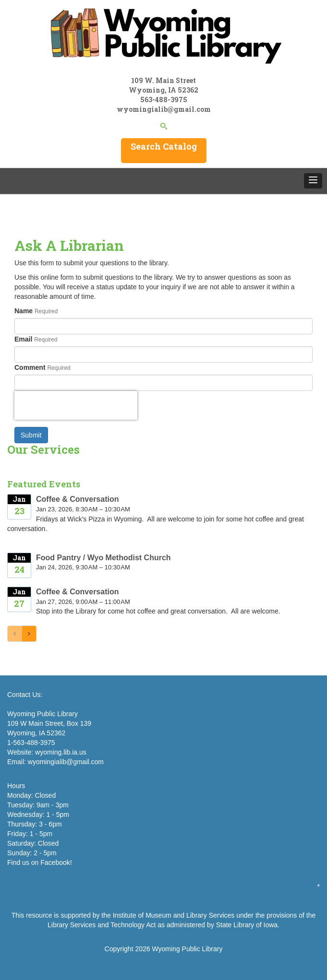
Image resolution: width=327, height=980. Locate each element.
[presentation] (76, 405)
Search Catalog (164, 146)
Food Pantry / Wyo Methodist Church (103, 558)
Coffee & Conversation (77, 499)
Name (24, 311)
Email (23, 339)
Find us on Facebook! (40, 862)
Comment (30, 367)
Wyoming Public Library (187, 949)
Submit (31, 435)
